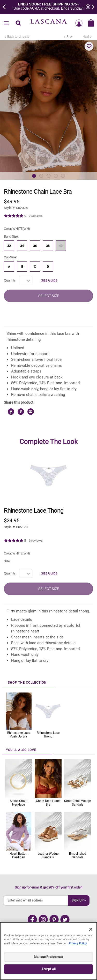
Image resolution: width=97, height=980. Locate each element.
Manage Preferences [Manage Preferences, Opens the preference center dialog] (48, 957)
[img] (14, 216)
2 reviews (36, 216)
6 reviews (36, 541)
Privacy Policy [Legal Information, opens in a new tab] (78, 943)
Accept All (48, 969)
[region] (48, 951)
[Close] (91, 929)
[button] (89, 46)
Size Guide (49, 280)
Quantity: (10, 280)
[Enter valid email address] (36, 900)
